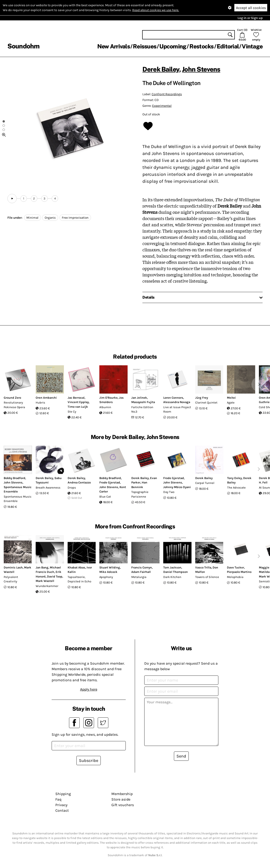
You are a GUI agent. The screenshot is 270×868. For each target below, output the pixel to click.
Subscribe (89, 761)
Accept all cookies (251, 8)
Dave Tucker (235, 567)
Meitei (231, 398)
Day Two (169, 492)
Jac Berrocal (76, 398)
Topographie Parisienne (140, 494)
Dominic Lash (13, 567)
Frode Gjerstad (110, 482)
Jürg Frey (202, 398)
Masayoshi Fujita (143, 402)
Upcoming (173, 46)
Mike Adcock (108, 572)
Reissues (145, 46)
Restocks (202, 46)
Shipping (63, 794)
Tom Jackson (172, 567)
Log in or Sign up (250, 18)
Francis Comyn (142, 567)
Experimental (162, 106)
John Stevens (201, 69)
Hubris (40, 402)
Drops (72, 488)
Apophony (106, 577)
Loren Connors (173, 398)
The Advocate (236, 488)
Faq (58, 799)
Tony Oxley (234, 478)
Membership (122, 794)
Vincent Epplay (78, 402)
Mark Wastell (45, 581)
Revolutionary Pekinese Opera (14, 405)
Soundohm (23, 46)
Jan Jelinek (139, 398)
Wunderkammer (47, 586)
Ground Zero (12, 398)
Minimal (32, 218)
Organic (50, 218)
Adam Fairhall (141, 572)
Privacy (61, 805)
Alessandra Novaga (177, 402)
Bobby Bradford (14, 478)
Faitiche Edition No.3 (142, 409)
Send (181, 756)
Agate (231, 402)
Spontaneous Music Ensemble (18, 499)
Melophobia (235, 577)
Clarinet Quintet (206, 402)
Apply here (89, 689)
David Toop (55, 576)
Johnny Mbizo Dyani (177, 487)
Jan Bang (42, 567)
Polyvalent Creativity (11, 579)
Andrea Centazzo (79, 482)
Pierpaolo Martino (239, 572)
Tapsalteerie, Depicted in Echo (79, 579)
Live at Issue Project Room (177, 409)
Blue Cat (105, 497)
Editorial (228, 46)
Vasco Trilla (203, 567)
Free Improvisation (75, 218)
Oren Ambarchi (46, 398)
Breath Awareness (48, 488)
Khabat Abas (76, 567)
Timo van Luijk (78, 407)
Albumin (105, 407)
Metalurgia (139, 577)
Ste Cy (72, 412)
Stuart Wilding (110, 567)
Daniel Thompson (176, 572)
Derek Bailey (161, 69)
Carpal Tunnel (205, 483)
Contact (62, 810)
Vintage (252, 46)
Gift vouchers (123, 805)
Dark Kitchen (172, 577)
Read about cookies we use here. (156, 10)
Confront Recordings (167, 94)
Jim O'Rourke (108, 398)
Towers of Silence (207, 577)
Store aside (121, 799)
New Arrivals (114, 46)
